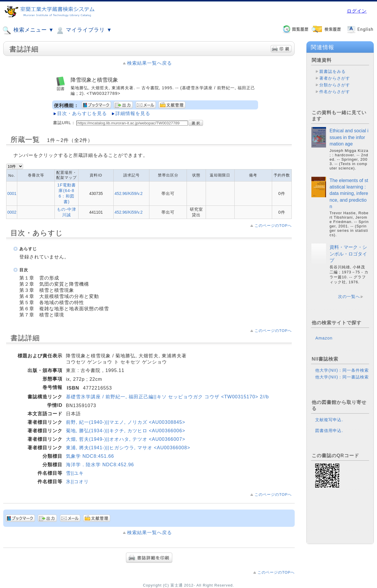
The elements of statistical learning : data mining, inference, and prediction (349, 194)
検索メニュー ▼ (28, 30)
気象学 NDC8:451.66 (90, 456)
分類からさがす (335, 85)
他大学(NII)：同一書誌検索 (342, 377)
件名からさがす (335, 92)
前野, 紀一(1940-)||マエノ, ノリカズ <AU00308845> (126, 422)
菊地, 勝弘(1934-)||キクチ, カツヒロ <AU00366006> (126, 431)
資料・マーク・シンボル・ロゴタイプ (348, 254)
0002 (12, 212)
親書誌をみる (332, 71)
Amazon (324, 338)
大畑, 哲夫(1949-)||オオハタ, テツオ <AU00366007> (126, 439)
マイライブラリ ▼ (84, 30)
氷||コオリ (77, 482)
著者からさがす (335, 78)
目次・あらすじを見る (82, 113)
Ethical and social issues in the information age (349, 137)
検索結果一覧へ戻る (150, 63)
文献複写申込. (329, 420)
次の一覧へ (349, 296)
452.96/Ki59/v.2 (129, 193)
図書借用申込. (329, 431)
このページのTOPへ (273, 226)
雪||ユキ (75, 473)
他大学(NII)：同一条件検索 (342, 370)
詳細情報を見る (133, 113)
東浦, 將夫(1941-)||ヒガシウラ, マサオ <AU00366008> (128, 448)
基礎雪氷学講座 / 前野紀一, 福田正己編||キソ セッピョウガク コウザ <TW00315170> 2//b (167, 397)
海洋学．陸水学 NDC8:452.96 (100, 465)
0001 (12, 193)
